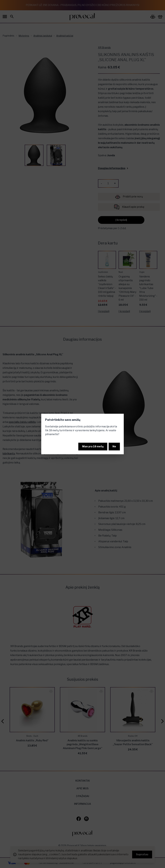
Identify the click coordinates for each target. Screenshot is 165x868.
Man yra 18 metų (93, 446)
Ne (114, 446)
